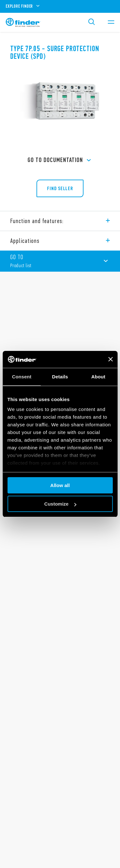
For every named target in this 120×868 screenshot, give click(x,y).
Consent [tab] (22, 377)
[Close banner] (110, 359)
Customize (60, 504)
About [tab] (98, 377)
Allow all (60, 485)
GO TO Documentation (60, 160)
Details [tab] (60, 377)
